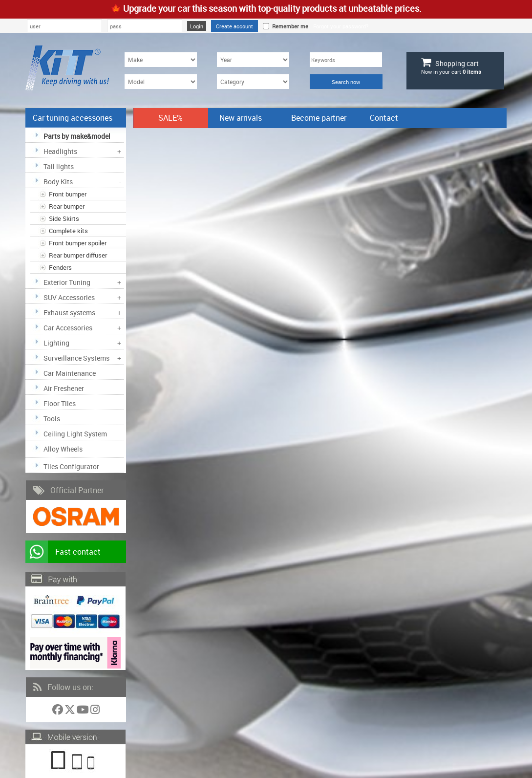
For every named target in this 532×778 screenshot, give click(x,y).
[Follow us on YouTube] (84, 711)
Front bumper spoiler (78, 243)
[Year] (253, 60)
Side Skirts (64, 218)
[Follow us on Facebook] (58, 711)
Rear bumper (67, 206)
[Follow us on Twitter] (71, 711)
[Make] (161, 60)
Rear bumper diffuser (78, 255)
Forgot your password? (341, 26)
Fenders (60, 267)
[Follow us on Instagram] (95, 711)
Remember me (289, 26)
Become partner (319, 118)
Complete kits (68, 231)
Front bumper (68, 194)
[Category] (253, 82)
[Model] (161, 82)
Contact (384, 118)
